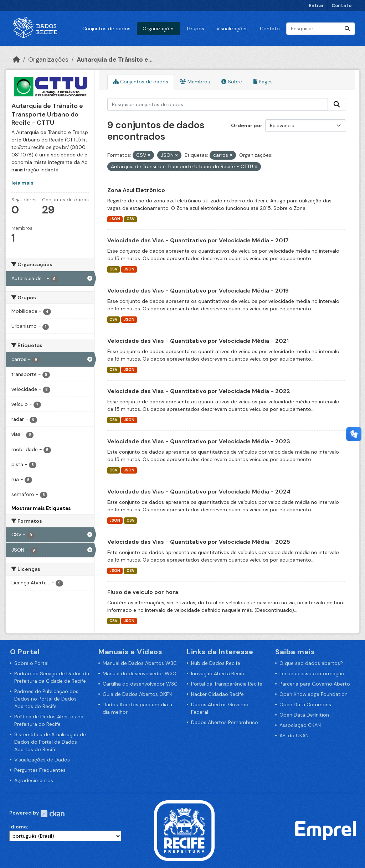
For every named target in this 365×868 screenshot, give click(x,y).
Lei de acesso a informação (312, 673)
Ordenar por (247, 125)
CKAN (52, 814)
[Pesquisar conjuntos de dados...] (321, 29)
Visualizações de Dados (42, 760)
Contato (341, 6)
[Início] (16, 60)
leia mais (22, 183)
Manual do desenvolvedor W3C (139, 673)
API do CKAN (294, 735)
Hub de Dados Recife (216, 663)
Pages (263, 82)
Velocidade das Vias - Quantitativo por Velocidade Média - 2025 (199, 542)
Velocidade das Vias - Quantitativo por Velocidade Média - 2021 (198, 341)
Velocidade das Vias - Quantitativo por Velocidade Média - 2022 (199, 391)
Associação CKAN (300, 725)
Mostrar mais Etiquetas (41, 508)
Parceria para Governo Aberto (315, 684)
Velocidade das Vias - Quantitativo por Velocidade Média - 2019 (198, 291)
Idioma (18, 827)
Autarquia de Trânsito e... (115, 60)
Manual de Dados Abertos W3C (140, 663)
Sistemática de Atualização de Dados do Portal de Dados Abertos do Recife (50, 742)
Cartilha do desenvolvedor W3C (140, 684)
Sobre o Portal (31, 663)
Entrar (316, 6)
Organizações (159, 29)
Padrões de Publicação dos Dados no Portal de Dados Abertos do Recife (46, 699)
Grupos (196, 29)
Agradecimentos (34, 780)
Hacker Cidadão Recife (217, 694)
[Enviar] (347, 29)
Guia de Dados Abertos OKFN (137, 694)
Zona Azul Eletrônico (136, 190)
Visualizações (232, 29)
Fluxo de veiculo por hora (143, 592)
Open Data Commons (305, 704)
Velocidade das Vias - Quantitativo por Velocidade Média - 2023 (199, 441)
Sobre (232, 82)
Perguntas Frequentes (40, 770)
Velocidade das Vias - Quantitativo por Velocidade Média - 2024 (199, 492)
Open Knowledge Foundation (313, 694)
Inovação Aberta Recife (218, 673)
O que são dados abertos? (311, 663)
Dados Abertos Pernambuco (225, 722)
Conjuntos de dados (106, 29)
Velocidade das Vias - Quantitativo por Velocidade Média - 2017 (198, 240)
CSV (130, 219)
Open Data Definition (304, 715)
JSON (115, 219)
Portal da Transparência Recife (227, 684)
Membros (195, 82)
